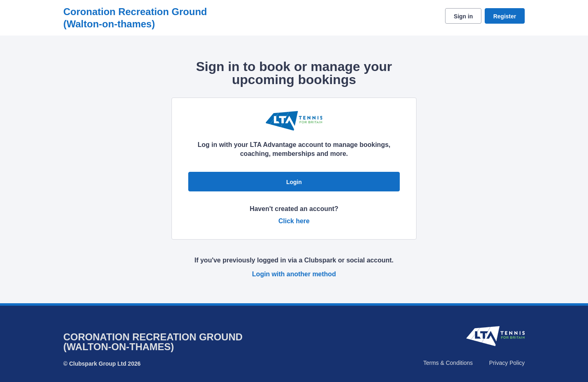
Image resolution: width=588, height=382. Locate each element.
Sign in (463, 16)
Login (294, 182)
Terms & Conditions (448, 363)
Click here (294, 221)
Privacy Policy (507, 363)
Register (505, 16)
